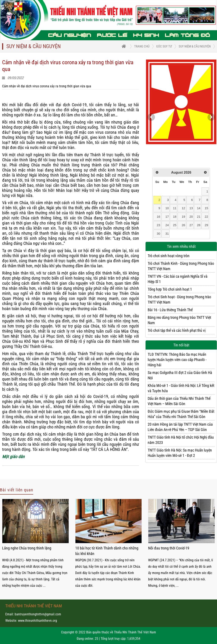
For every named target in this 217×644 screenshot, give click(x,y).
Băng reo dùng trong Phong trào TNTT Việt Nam (179, 320)
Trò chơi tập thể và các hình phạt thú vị (177, 330)
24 (167, 225)
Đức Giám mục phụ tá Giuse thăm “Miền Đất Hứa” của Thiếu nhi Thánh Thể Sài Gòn (181, 414)
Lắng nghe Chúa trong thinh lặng (27, 548)
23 (159, 225)
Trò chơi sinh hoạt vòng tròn (169, 256)
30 (159, 234)
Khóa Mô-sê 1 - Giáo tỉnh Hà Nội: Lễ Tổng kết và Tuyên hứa (181, 388)
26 (184, 225)
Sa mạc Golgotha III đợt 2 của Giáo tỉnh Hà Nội (180, 375)
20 (191, 217)
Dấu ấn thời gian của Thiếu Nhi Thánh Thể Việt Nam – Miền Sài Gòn (179, 401)
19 (184, 217)
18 (175, 217)
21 (199, 217)
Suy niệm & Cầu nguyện (195, 46)
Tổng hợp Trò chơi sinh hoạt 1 (170, 289)
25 (175, 225)
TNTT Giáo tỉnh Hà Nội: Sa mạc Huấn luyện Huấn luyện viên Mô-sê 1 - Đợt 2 (180, 453)
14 (199, 208)
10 (167, 208)
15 (206, 208)
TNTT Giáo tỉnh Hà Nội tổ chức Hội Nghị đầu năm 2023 (181, 440)
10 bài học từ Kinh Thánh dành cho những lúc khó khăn (107, 551)
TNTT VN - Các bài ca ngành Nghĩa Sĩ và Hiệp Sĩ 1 (178, 279)
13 (191, 208)
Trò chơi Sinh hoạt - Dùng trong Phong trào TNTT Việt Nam (179, 300)
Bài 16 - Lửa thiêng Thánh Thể (170, 310)
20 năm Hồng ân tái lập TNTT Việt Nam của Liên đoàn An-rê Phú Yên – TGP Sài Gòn (180, 427)
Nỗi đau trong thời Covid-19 (169, 548)
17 (167, 217)
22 (206, 217)
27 (191, 225)
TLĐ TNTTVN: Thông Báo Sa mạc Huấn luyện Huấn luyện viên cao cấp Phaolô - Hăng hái (177, 360)
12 (184, 208)
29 (206, 225)
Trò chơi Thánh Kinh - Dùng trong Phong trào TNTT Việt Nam (181, 266)
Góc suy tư (164, 46)
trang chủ (142, 46)
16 (159, 217)
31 (167, 234)
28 (199, 225)
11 (175, 208)
